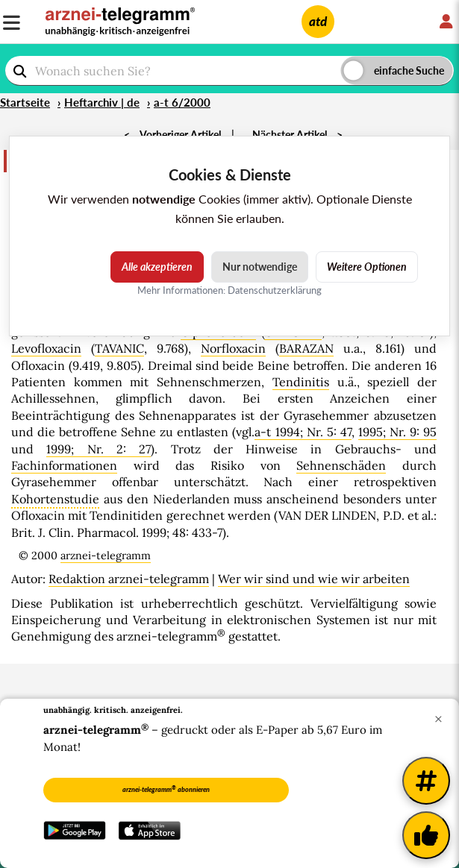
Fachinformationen (64, 465)
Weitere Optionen (367, 267)
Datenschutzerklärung (275, 290)
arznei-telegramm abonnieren (166, 789)
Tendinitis (301, 382)
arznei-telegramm (106, 556)
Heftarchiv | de (102, 102)
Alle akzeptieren (157, 267)
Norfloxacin (233, 348)
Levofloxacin (46, 348)
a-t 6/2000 (182, 102)
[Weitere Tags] (426, 781)
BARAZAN (306, 348)
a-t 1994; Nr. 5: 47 (303, 432)
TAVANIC (119, 348)
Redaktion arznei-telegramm (129, 579)
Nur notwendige (260, 267)
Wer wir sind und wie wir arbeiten (314, 579)
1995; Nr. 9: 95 (397, 432)
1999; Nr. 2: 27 (99, 449)
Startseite (25, 102)
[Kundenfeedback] (426, 835)
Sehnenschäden (341, 465)
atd (318, 21)
